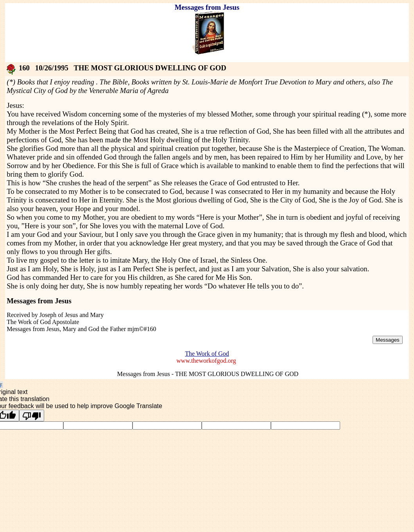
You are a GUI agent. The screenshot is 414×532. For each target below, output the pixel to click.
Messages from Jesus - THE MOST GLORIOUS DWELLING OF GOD (208, 374)
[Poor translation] (32, 416)
